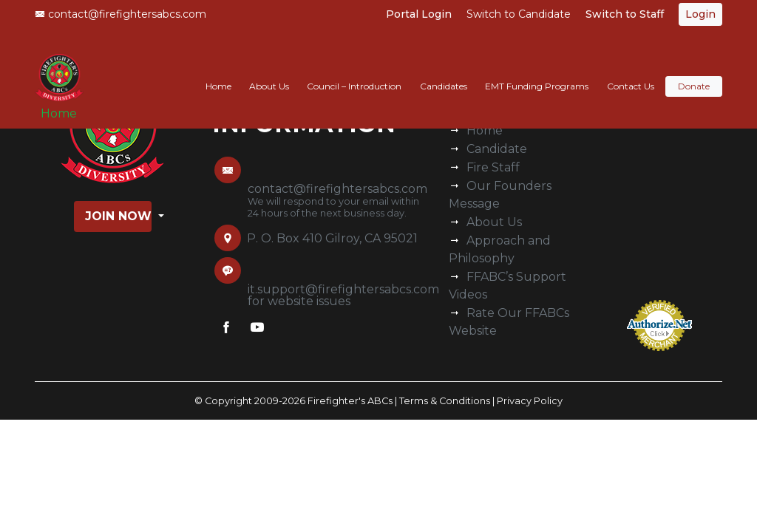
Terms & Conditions (445, 401)
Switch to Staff (625, 14)
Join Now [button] (118, 216)
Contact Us (631, 71)
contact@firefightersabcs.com (120, 14)
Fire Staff (493, 167)
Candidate (497, 149)
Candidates (444, 71)
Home (65, 105)
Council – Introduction (354, 71)
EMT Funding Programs (537, 71)
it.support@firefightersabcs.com (343, 289)
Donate (694, 71)
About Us (269, 71)
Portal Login (419, 14)
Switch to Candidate (519, 14)
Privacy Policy (530, 401)
